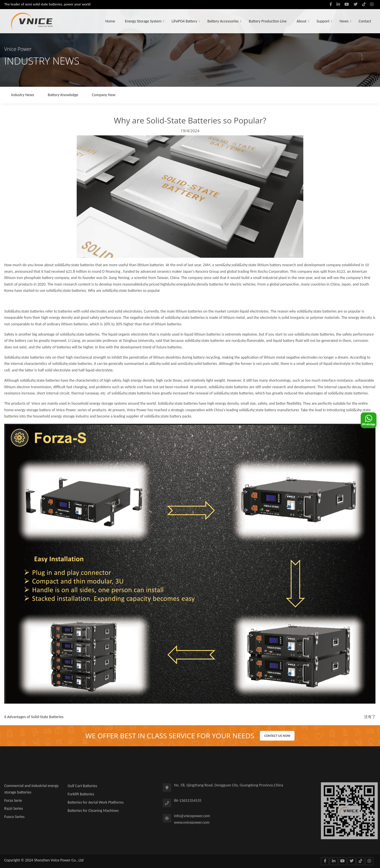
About (301, 21)
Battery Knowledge (63, 95)
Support (323, 21)
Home (110, 21)
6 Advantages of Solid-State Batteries (34, 717)
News (344, 21)
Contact (365, 21)
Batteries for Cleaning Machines (93, 813)
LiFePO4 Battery (184, 21)
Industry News (23, 95)
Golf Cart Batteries (82, 789)
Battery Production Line (268, 21)
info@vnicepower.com (192, 818)
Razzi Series (14, 811)
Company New (104, 95)
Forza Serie (13, 803)
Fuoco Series (14, 819)
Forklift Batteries (81, 797)
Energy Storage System (143, 21)
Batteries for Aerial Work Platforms (96, 805)
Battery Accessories (223, 21)
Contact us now (277, 736)
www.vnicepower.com (192, 825)
